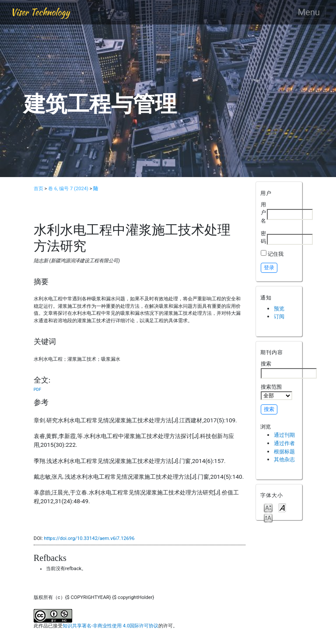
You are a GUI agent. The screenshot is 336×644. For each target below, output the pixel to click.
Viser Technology (40, 12)
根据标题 (284, 451)
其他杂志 (284, 459)
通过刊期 (284, 435)
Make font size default (282, 507)
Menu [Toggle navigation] (309, 12)
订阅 (279, 316)
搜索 (289, 369)
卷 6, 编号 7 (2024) (68, 189)
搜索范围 (276, 392)
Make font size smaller (268, 507)
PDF (37, 389)
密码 (263, 237)
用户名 (263, 212)
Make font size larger (268, 517)
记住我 (276, 254)
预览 (279, 308)
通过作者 (284, 443)
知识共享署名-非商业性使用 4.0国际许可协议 (110, 626)
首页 (38, 189)
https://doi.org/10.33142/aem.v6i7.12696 (89, 538)
